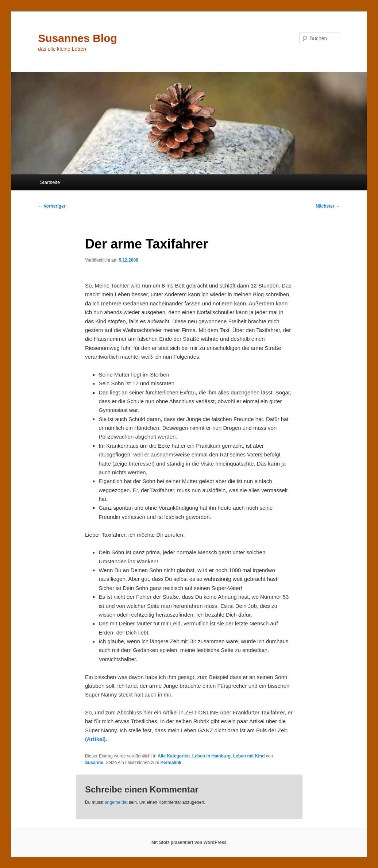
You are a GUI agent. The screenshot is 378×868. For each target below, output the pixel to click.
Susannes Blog (78, 38)
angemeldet (116, 802)
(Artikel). (96, 739)
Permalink (171, 763)
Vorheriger (52, 206)
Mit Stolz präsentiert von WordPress (189, 842)
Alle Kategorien (174, 756)
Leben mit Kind (249, 756)
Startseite (50, 182)
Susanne (94, 763)
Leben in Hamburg (211, 756)
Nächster (328, 206)
